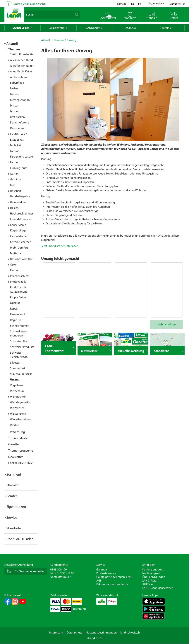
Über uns (165, 28)
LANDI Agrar (150, 581)
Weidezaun (17, 391)
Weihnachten (18, 397)
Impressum (56, 633)
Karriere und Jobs (153, 570)
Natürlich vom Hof (21, 259)
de (133, 4)
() (177, 4)
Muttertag (16, 253)
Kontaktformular (61, 577)
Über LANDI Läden (154, 577)
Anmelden (158, 3)
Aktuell (12, 43)
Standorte (14, 528)
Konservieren (18, 225)
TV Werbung (17, 432)
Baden (14, 88)
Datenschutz (74, 633)
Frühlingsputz (19, 168)
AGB (99, 581)
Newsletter (16, 457)
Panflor (14, 270)
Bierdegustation (20, 100)
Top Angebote (18, 438)
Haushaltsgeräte (20, 196)
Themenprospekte (21, 450)
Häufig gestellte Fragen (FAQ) (114, 577)
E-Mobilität (17, 140)
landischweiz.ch (130, 633)
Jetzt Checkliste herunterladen (60, 246)
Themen (14, 49)
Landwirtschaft (19, 236)
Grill (13, 185)
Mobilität (16, 145)
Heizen (14, 208)
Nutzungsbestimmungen (101, 633)
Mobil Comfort (19, 248)
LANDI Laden (21, 28)
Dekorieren (17, 128)
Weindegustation (21, 402)
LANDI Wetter (57, 28)
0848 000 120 (59, 570)
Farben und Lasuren (22, 157)
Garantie (102, 570)
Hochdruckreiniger (22, 214)
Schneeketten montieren (19, 334)
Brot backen (18, 117)
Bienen (14, 94)
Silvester (15, 363)
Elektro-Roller (18, 134)
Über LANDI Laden (20, 539)
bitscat (14, 106)
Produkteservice (106, 573)
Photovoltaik (18, 282)
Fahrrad (15, 151)
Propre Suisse (18, 297)
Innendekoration (20, 219)
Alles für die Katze (21, 71)
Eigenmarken (16, 507)
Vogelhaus (17, 385)
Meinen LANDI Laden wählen (30, 4)
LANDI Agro (93, 28)
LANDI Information (21, 463)
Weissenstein (18, 414)
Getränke (16, 179)
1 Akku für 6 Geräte (22, 54)
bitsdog (15, 111)
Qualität (15, 303)
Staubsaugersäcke (21, 374)
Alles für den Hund (22, 60)
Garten (14, 174)
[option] (113, 100)
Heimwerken (18, 202)
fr (140, 4)
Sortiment (14, 474)
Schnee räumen (20, 326)
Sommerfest (18, 368)
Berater (12, 496)
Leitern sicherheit (21, 242)
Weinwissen (17, 408)
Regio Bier (16, 320)
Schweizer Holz (19, 341)
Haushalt (16, 191)
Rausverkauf (18, 314)
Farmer (14, 162)
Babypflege (17, 83)
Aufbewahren (18, 77)
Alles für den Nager (22, 66)
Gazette (14, 444)
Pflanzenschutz (19, 276)
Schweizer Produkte (22, 347)
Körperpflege (18, 231)
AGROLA (131, 28)
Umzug (15, 380)
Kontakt (121, 4)
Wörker (15, 425)
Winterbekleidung (21, 419)
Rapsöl (14, 309)
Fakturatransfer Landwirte (112, 584)
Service (12, 517)
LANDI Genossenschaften (158, 588)
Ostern (14, 265)
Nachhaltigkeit (151, 573)
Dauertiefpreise (20, 123)
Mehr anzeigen (167, 324)
